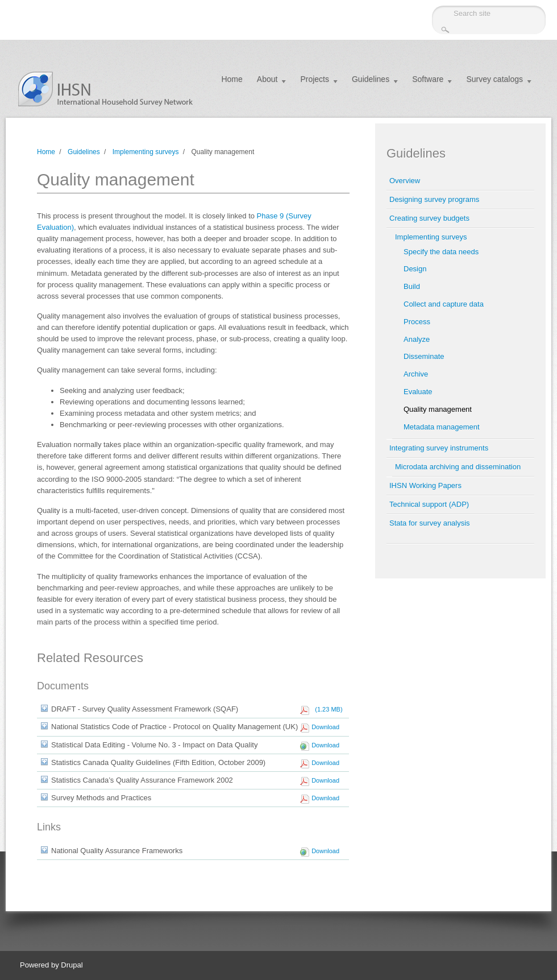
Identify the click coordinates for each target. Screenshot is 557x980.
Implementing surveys (146, 152)
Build (412, 286)
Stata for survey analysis (430, 523)
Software (428, 79)
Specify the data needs (441, 252)
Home (232, 79)
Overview (405, 181)
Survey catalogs (494, 79)
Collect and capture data (444, 304)
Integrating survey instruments (439, 448)
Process (417, 322)
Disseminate (424, 356)
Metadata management (442, 427)
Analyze (417, 339)
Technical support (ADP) (429, 504)
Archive (416, 374)
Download (325, 727)
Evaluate (418, 392)
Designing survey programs (434, 199)
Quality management (438, 409)
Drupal (72, 965)
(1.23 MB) (327, 709)
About (267, 79)
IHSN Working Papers (425, 485)
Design (415, 269)
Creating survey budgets (429, 218)
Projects (315, 79)
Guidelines (371, 79)
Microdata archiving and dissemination (458, 467)
